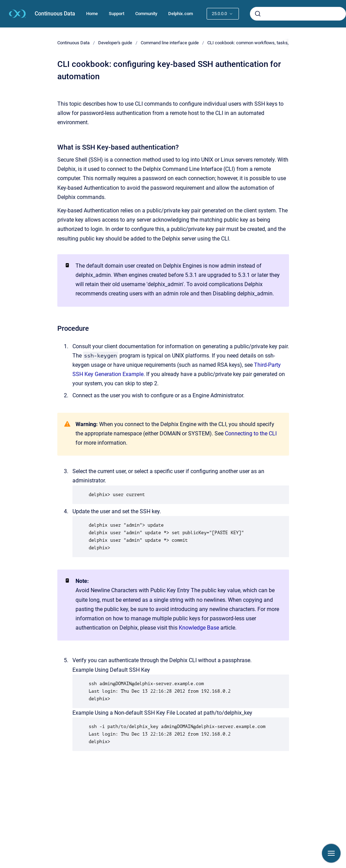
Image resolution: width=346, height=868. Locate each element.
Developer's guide (115, 43)
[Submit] (258, 14)
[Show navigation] (331, 853)
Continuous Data (55, 14)
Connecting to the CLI (251, 433)
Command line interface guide (170, 43)
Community (146, 14)
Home (92, 14)
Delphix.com (181, 14)
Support (117, 14)
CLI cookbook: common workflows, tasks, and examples (262, 43)
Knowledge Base (199, 628)
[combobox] (298, 14)
